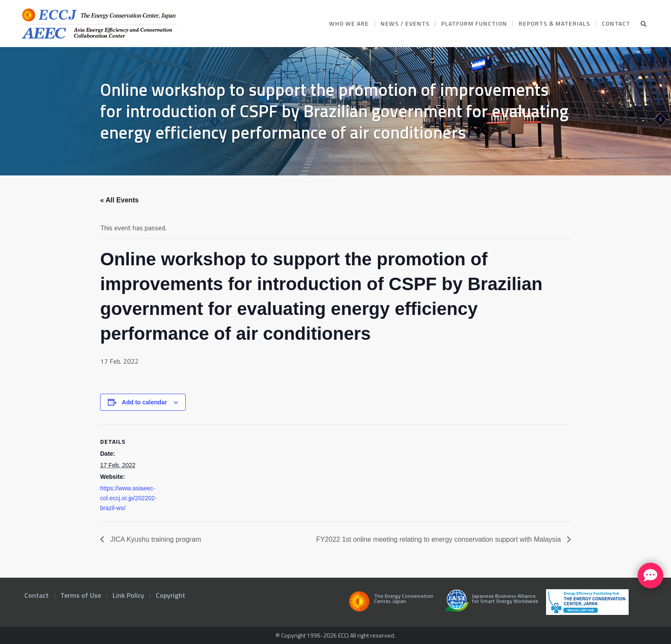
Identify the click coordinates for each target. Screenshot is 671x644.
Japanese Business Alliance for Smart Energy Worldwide (490, 604)
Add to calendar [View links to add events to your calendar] (145, 402)
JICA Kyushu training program (155, 539)
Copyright (171, 595)
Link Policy (128, 595)
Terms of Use (81, 595)
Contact (37, 595)
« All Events (119, 200)
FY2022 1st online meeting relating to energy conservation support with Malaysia (439, 539)
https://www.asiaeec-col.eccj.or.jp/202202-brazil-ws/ (128, 498)
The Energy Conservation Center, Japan (390, 604)
